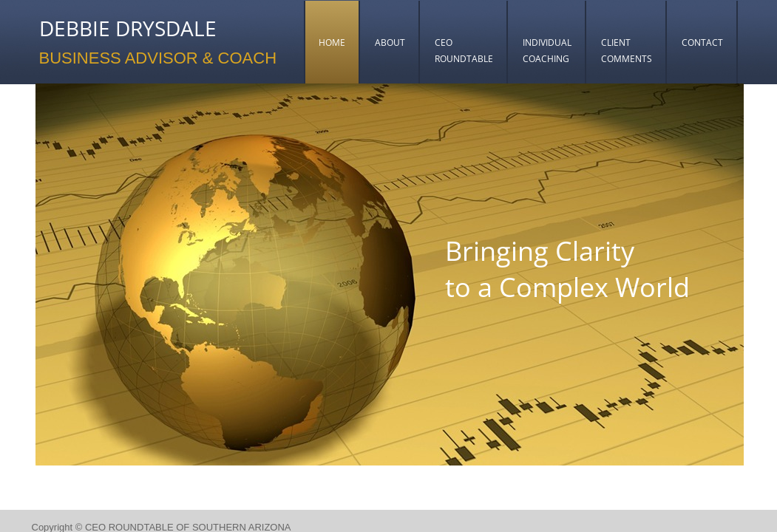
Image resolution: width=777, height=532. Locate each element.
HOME (332, 42)
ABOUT (390, 42)
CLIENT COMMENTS (627, 51)
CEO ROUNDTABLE (464, 51)
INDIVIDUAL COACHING (547, 51)
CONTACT (702, 42)
